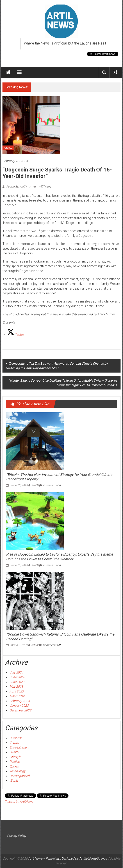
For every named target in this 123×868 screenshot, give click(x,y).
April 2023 (17, 691)
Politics (15, 762)
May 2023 (16, 687)
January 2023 (19, 706)
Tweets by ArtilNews (19, 802)
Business (16, 738)
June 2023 (17, 682)
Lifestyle (15, 757)
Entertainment (19, 747)
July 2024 (16, 672)
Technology (17, 771)
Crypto (8, 148)
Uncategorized (19, 776)
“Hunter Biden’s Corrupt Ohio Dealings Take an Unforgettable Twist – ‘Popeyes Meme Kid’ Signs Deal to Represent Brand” (63, 383)
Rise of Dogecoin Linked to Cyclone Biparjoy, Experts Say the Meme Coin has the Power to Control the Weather (59, 557)
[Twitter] (16, 334)
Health (14, 752)
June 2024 (17, 677)
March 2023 (18, 696)
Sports (14, 766)
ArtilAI (35, 485)
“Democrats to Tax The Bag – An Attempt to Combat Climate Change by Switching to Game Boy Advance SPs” (57, 366)
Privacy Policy (17, 836)
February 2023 (20, 701)
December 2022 (20, 710)
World (14, 781)
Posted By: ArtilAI (16, 187)
